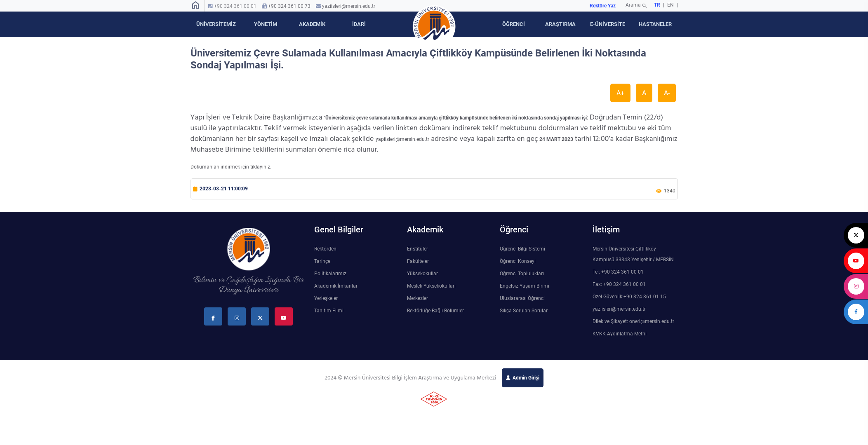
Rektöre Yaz (603, 6)
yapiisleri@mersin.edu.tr (402, 139)
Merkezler (418, 298)
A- (667, 93)
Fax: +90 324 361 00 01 (619, 284)
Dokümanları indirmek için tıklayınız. (231, 167)
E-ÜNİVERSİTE (608, 24)
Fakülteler (418, 261)
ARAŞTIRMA (560, 24)
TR (657, 5)
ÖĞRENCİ (514, 24)
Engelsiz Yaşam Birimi (525, 286)
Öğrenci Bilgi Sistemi (522, 249)
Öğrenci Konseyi (518, 261)
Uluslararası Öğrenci (522, 298)
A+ (620, 93)
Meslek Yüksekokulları (431, 286)
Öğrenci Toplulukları (522, 274)
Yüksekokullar (422, 274)
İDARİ (359, 24)
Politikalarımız (330, 274)
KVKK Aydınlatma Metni (620, 334)
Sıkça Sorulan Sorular (524, 311)
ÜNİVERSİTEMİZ (216, 24)
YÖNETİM (266, 24)
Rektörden (325, 249)
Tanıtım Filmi (329, 311)
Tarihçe (322, 261)
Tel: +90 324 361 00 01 (618, 272)
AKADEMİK (312, 24)
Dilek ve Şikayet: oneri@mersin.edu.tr (633, 321)
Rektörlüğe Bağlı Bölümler (435, 311)
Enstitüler (418, 249)
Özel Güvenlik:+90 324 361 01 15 (629, 297)
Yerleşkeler (326, 298)
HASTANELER (655, 24)
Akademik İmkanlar (336, 286)
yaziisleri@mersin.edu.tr (349, 6)
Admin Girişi (526, 378)
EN (671, 5)
